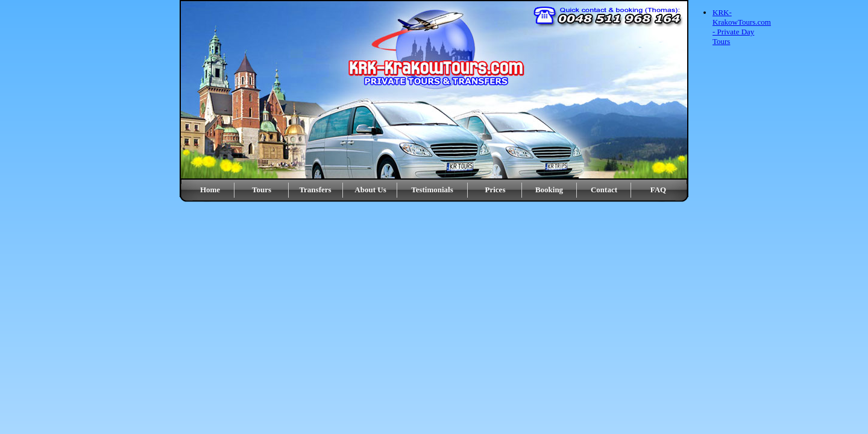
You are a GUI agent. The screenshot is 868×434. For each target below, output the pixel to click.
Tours (262, 190)
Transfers (315, 190)
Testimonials (432, 190)
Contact (604, 190)
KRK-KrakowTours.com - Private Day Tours (742, 27)
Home (210, 190)
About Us (370, 190)
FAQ (658, 190)
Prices (495, 190)
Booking (549, 190)
